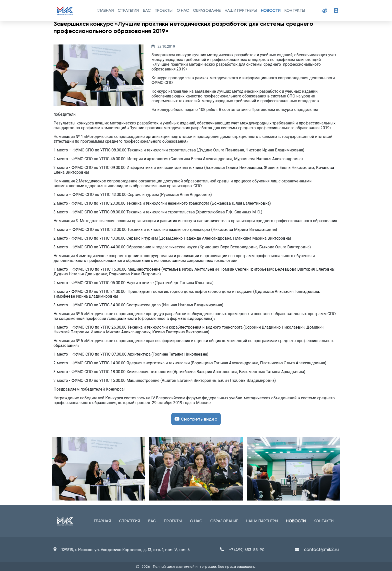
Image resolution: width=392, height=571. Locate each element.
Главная (105, 10)
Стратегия (128, 10)
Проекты (164, 10)
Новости (271, 10)
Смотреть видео (196, 419)
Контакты (295, 10)
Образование (207, 10)
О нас (183, 10)
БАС (147, 10)
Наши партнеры (241, 10)
